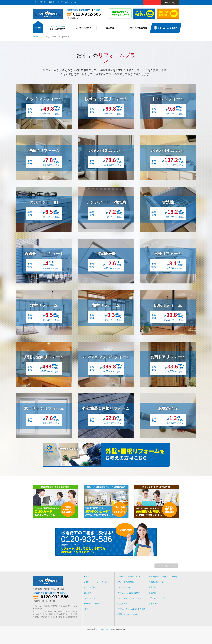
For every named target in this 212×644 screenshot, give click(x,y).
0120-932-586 (87, 14)
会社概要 (97, 10)
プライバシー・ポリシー (159, 598)
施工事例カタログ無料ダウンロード (163, 577)
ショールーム (90, 598)
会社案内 (152, 593)
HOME (36, 37)
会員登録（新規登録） (93, 604)
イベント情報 (90, 587)
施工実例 (88, 593)
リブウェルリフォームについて (129, 577)
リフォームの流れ (124, 587)
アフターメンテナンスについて (129, 598)
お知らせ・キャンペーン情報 (96, 582)
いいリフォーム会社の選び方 (128, 593)
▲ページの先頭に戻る (166, 566)
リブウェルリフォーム (104, 629)
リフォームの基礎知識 (125, 582)
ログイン (152, 3)
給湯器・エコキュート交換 (127, 614)
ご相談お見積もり (156, 582)
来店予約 (152, 587)
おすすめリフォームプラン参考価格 (131, 609)
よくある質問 (122, 604)
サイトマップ (170, 3)
